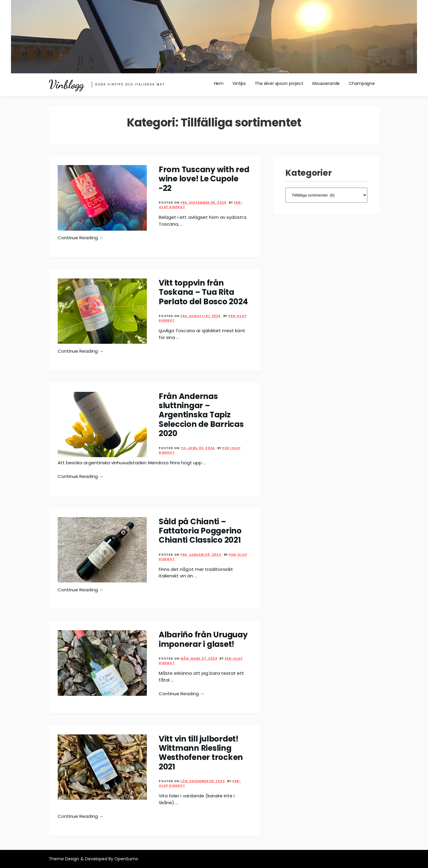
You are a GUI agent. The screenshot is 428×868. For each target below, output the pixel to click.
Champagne (362, 83)
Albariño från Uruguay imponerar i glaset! (203, 639)
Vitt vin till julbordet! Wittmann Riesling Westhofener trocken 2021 (201, 753)
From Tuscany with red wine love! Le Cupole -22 (204, 179)
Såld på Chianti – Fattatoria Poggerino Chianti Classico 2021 (200, 531)
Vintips (239, 83)
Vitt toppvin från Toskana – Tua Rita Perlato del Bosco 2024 (203, 292)
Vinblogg (66, 85)
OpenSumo (126, 859)
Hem (219, 83)
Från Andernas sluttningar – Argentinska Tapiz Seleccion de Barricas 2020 (201, 415)
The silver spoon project (279, 83)
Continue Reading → (81, 238)
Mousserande (326, 83)
